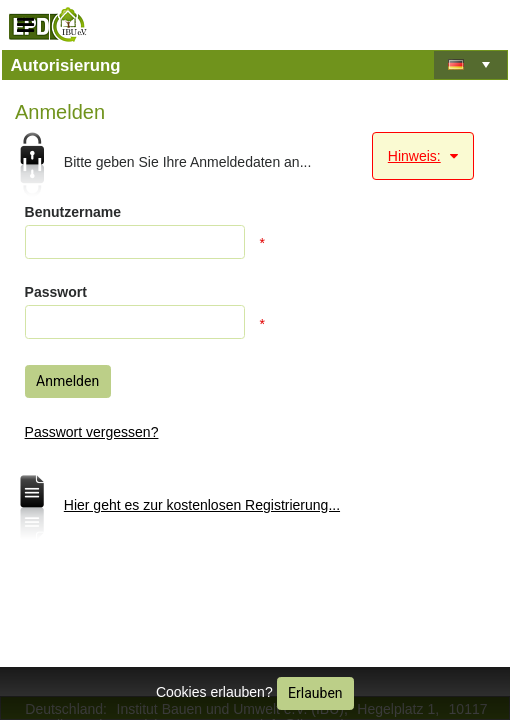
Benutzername (73, 212)
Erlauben (315, 693)
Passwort (56, 292)
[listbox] (470, 67)
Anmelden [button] (67, 381)
